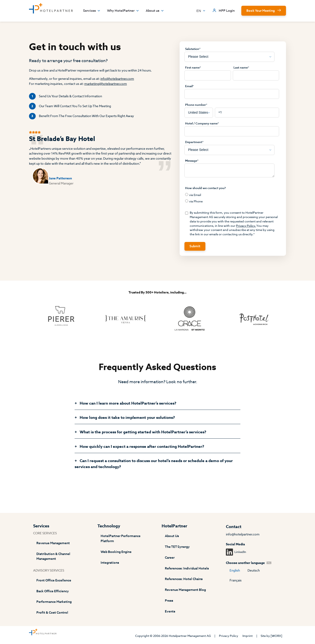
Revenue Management (53, 543)
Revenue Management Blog (185, 590)
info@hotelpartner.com (117, 79)
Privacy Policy (229, 636)
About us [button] (155, 11)
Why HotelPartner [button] (123, 11)
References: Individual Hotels (187, 568)
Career (170, 558)
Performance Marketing (54, 602)
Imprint (248, 636)
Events (170, 611)
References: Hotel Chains (184, 579)
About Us (172, 536)
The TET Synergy (177, 547)
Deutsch (254, 571)
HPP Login (227, 11)
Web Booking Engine (116, 552)
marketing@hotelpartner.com (106, 84)
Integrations (110, 563)
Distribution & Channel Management (53, 556)
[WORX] (276, 636)
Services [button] (92, 11)
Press (169, 601)
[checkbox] (232, 198)
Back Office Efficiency (53, 591)
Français (236, 580)
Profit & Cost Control (52, 613)
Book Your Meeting (261, 11)
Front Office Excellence (54, 580)
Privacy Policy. (246, 226)
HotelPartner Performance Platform (121, 539)
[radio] (232, 195)
